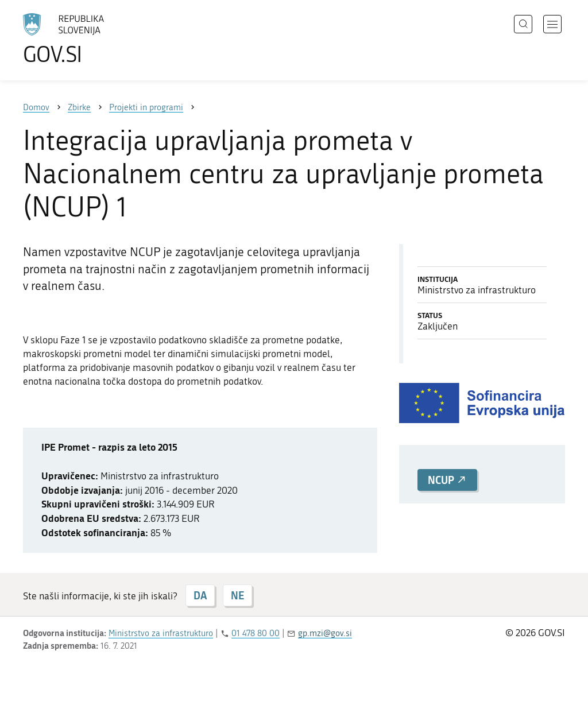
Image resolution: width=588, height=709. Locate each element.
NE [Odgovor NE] (237, 595)
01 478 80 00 (256, 633)
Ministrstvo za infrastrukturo (161, 633)
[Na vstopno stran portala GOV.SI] (95, 39)
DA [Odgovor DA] (200, 595)
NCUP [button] (447, 480)
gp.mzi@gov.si (325, 633)
